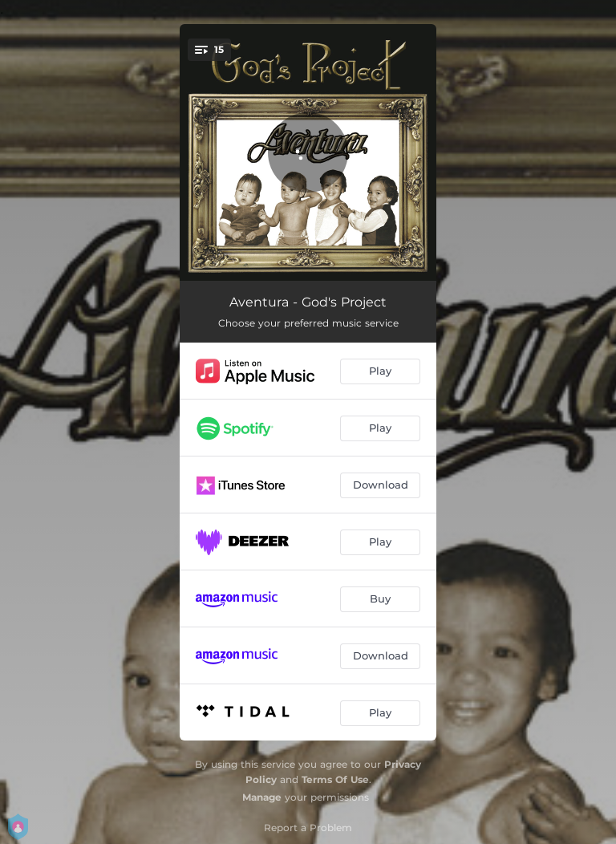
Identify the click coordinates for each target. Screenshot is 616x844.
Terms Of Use (335, 779)
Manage (262, 797)
